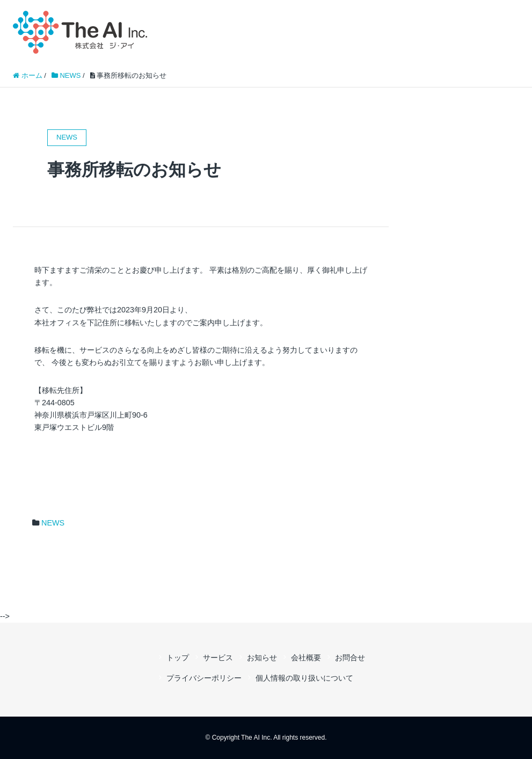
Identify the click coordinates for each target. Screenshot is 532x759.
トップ (178, 658)
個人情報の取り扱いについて (304, 678)
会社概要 (306, 658)
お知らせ (262, 658)
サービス (218, 658)
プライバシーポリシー (204, 678)
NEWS (53, 523)
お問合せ (350, 658)
